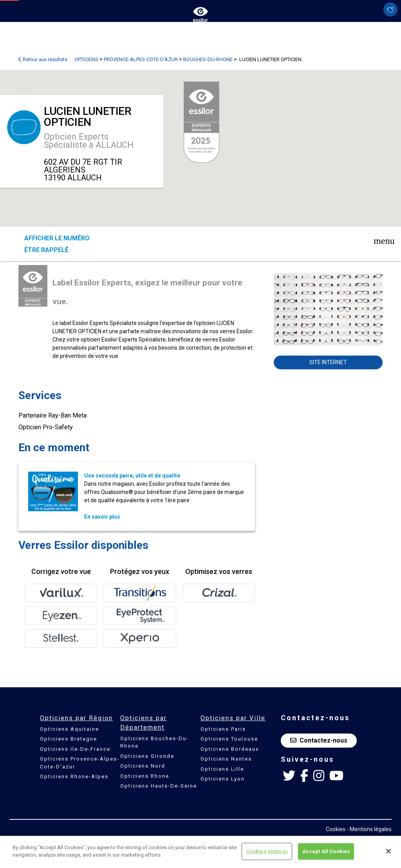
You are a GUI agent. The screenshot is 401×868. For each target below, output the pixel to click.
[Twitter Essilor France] (289, 776)
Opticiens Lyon (223, 779)
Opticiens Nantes (226, 759)
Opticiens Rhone (145, 776)
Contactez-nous (319, 740)
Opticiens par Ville (233, 718)
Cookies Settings (267, 851)
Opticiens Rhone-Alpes (74, 776)
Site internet (328, 362)
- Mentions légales (369, 829)
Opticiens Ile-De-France (75, 749)
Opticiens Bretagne (69, 739)
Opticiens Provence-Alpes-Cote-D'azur (80, 763)
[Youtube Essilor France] (336, 776)
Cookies (336, 829)
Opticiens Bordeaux (230, 749)
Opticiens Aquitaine (70, 729)
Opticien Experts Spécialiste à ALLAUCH (89, 141)
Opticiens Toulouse (229, 739)
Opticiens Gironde (147, 756)
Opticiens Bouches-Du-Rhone (154, 742)
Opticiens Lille (222, 769)
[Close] (388, 851)
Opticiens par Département (144, 723)
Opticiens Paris (223, 729)
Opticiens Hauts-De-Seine (159, 786)
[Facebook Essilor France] (304, 776)
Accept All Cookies (326, 851)
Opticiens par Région (76, 718)
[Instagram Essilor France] (319, 776)
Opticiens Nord (143, 766)
